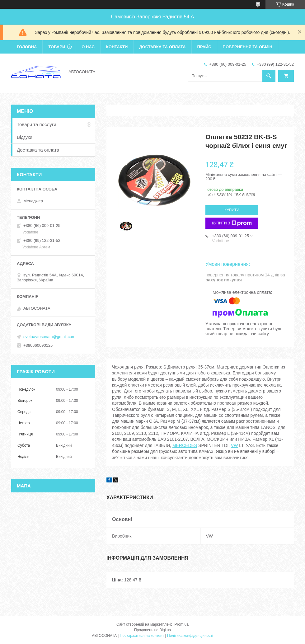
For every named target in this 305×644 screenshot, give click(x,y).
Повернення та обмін (248, 47)
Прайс (204, 47)
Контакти (117, 47)
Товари (57, 47)
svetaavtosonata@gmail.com (49, 337)
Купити (232, 210)
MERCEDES (185, 445)
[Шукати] (269, 76)
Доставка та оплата (162, 47)
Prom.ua (182, 624)
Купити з (232, 223)
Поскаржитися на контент (142, 636)
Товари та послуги (37, 124)
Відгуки (25, 137)
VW (235, 445)
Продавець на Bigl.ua (152, 630)
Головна (27, 47)
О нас (88, 47)
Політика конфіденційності (190, 636)
